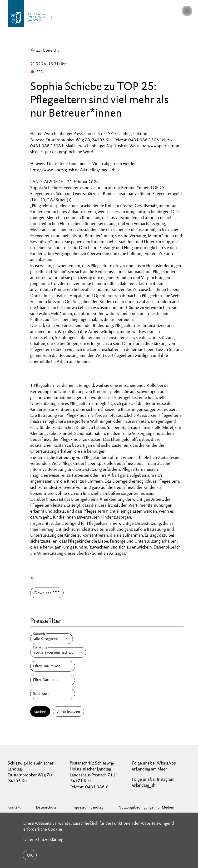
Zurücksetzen (68, 711)
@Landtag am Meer (149, 769)
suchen (40, 711)
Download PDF (47, 593)
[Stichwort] (53, 694)
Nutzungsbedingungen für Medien (146, 807)
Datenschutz (46, 807)
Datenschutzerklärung (43, 839)
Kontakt (14, 807)
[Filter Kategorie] (52, 639)
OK (30, 855)
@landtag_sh (144, 785)
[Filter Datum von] (53, 666)
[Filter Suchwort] (53, 694)
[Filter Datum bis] (53, 680)
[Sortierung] (58, 652)
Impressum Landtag (87, 807)
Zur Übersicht (47, 50)
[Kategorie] (52, 639)
